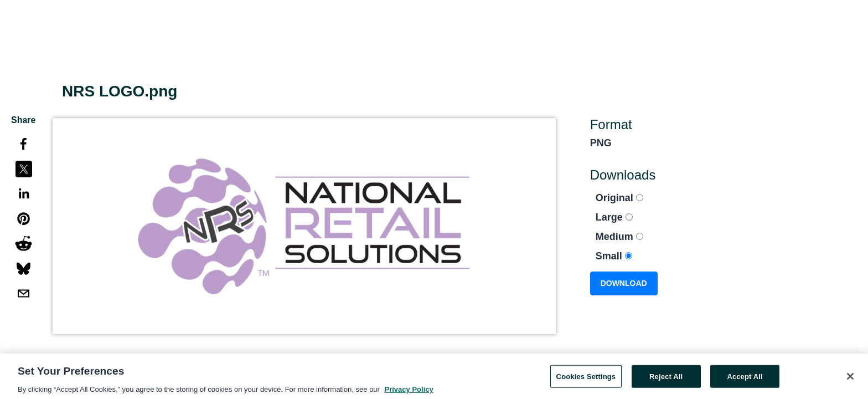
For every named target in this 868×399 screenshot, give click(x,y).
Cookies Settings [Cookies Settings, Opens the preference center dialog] (586, 379)
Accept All (745, 379)
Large (614, 217)
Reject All (666, 379)
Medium (619, 237)
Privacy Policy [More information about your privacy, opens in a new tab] (409, 392)
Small (614, 256)
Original (619, 198)
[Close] (850, 378)
